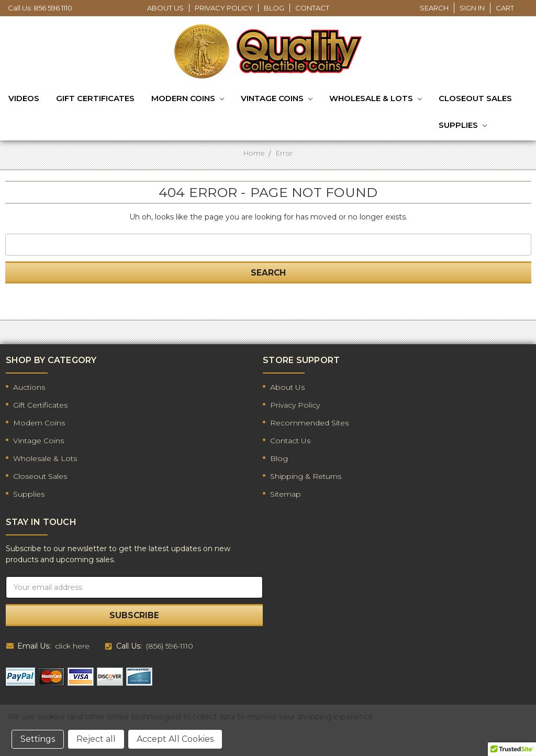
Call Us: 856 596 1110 (40, 8)
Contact (312, 8)
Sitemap (286, 494)
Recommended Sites (309, 423)
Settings (38, 739)
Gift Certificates (95, 98)
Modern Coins (188, 99)
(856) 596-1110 (170, 646)
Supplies (463, 126)
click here (72, 646)
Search (434, 8)
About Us (165, 8)
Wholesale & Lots (376, 99)
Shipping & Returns (306, 476)
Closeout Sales (475, 98)
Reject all (96, 739)
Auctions (29, 387)
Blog (274, 8)
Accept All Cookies (175, 739)
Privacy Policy (224, 8)
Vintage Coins (277, 99)
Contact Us (290, 441)
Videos (24, 98)
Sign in (472, 8)
